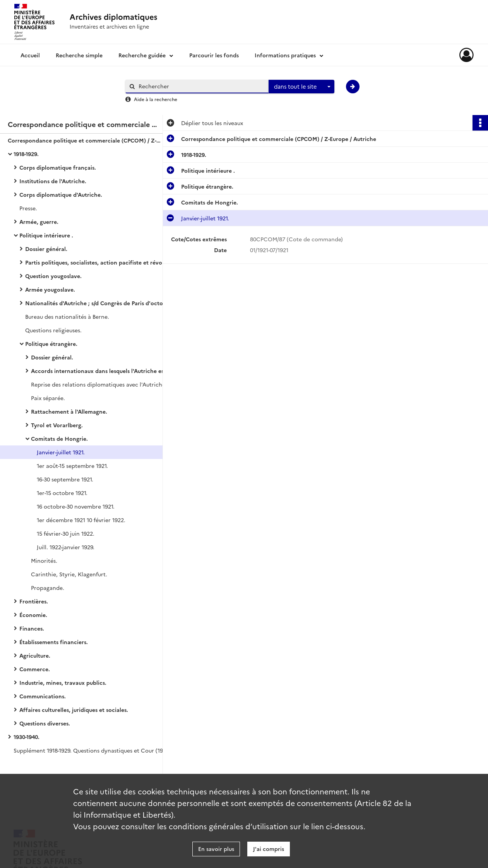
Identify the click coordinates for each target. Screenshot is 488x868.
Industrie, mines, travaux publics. (63, 682)
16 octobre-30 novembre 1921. (76, 506)
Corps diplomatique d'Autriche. (61, 194)
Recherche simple (79, 55)
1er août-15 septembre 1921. (72, 466)
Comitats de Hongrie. (59, 438)
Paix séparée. (48, 398)
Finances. (32, 628)
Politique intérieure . (46, 235)
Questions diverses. (45, 723)
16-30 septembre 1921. (65, 479)
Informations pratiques (285, 55)
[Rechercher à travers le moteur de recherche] (201, 86)
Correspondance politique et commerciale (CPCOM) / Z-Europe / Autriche (85, 140)
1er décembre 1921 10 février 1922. (81, 520)
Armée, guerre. (39, 222)
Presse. (28, 208)
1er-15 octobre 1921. (62, 493)
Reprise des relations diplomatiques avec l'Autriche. (99, 384)
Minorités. (44, 560)
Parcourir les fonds (214, 55)
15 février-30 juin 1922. (66, 533)
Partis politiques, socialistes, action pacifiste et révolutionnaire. (103, 262)
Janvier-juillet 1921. (61, 452)
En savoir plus (216, 849)
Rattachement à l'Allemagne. (69, 411)
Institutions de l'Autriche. (53, 181)
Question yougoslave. (53, 276)
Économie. (33, 615)
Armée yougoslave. (50, 289)
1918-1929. (26, 154)
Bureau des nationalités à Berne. (67, 316)
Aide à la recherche (156, 99)
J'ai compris (269, 849)
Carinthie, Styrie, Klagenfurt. (69, 574)
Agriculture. (35, 655)
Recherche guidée (142, 55)
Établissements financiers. (54, 642)
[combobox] (301, 87)
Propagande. (48, 588)
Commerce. (35, 669)
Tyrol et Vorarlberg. (57, 425)
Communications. (43, 696)
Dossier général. (46, 249)
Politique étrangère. (51, 344)
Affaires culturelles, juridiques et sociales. (74, 710)
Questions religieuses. (53, 330)
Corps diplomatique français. (58, 167)
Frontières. (34, 601)
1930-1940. (27, 737)
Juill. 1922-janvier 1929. (66, 547)
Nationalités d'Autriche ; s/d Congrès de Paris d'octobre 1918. (103, 303)
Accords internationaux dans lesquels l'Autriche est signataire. (108, 371)
